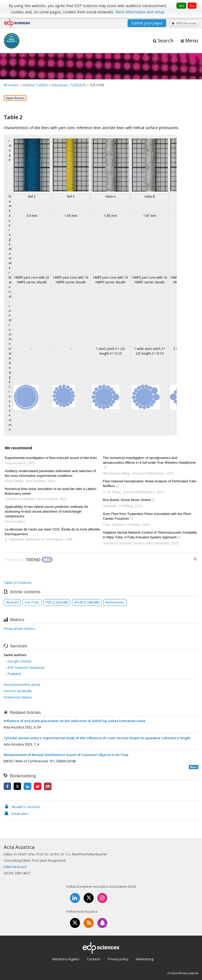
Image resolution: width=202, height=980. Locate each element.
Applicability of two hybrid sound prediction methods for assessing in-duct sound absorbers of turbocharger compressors (46, 511)
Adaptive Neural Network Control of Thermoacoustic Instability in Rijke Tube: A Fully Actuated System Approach (150, 535)
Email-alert (16, 814)
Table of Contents (18, 583)
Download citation (18, 697)
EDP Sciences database (26, 667)
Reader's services (22, 807)
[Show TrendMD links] (195, 559)
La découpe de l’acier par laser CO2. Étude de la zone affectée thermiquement (52, 532)
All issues (11, 85)
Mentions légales (66, 959)
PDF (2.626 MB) (57, 602)
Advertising (145, 959)
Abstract (12, 602)
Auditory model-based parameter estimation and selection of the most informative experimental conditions (50, 473)
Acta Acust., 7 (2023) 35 (69, 85)
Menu (192, 40)
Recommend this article (22, 685)
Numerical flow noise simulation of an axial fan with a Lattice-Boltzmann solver (51, 491)
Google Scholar (20, 661)
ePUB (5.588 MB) (87, 602)
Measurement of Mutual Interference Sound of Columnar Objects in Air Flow (66, 755)
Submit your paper (147, 23)
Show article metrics (19, 629)
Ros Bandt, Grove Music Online (129, 501)
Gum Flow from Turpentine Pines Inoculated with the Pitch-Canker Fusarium (147, 517)
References (115, 602)
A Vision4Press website (183, 973)
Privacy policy (118, 959)
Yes (181, 6)
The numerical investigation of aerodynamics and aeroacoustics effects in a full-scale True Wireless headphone (149, 463)
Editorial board (15, 867)
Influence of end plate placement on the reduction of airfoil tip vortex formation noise (75, 721)
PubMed (14, 674)
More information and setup (140, 12)
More (194, 767)
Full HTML (32, 602)
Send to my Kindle (18, 691)
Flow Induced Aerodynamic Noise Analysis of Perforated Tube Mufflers (150, 484)
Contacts (94, 959)
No (192, 6)
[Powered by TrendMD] (29, 560)
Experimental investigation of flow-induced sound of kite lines (51, 458)
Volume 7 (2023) (35, 85)
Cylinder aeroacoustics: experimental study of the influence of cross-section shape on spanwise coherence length (97, 738)
